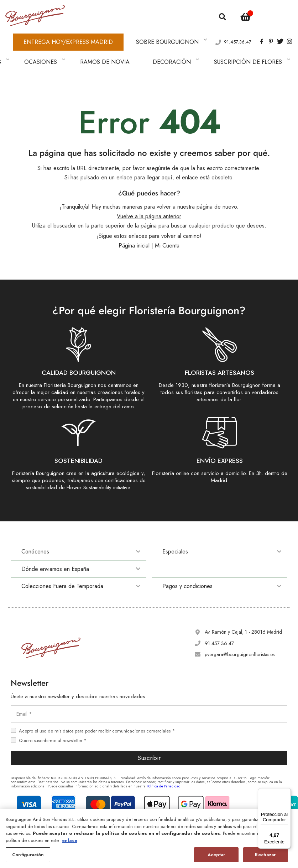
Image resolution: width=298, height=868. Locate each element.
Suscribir (149, 738)
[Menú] (287, 792)
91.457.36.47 (238, 32)
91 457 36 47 (219, 623)
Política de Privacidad (164, 766)
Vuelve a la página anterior (149, 197)
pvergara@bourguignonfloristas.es (240, 634)
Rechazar (265, 855)
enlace (70, 840)
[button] (275, 14)
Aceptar (216, 855)
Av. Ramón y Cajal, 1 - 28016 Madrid (243, 612)
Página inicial (134, 226)
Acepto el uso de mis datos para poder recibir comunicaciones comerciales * (97, 711)
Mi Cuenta (167, 226)
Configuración (28, 855)
